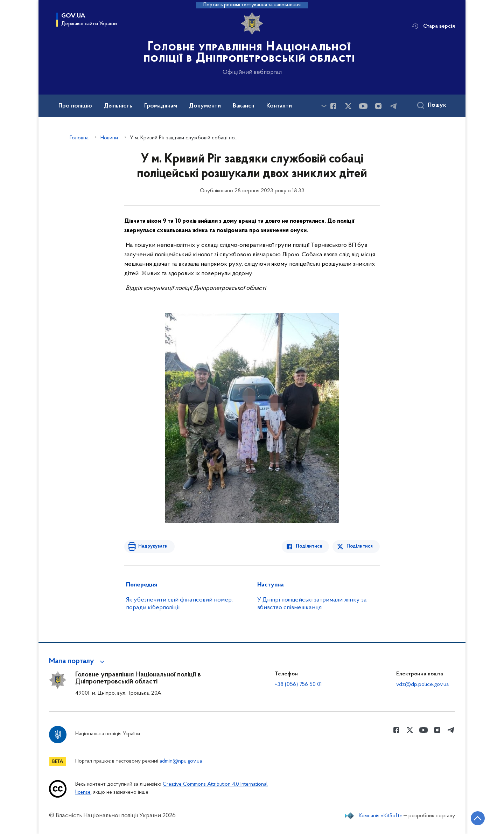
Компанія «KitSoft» (380, 816)
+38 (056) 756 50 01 (298, 684)
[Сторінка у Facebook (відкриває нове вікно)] (333, 106)
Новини (109, 138)
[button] (78, 661)
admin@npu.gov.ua (181, 761)
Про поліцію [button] (75, 106)
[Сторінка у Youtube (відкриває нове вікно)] (363, 106)
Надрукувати (153, 546)
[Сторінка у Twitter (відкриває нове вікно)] (348, 106)
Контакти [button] (279, 106)
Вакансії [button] (244, 106)
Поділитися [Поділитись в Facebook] (309, 546)
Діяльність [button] (118, 106)
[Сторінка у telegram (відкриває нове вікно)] (393, 106)
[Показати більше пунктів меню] (324, 106)
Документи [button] (205, 106)
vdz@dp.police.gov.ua (422, 684)
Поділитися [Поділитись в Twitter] (360, 546)
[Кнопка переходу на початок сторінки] (478, 818)
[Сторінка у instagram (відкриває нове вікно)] (378, 106)
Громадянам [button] (161, 106)
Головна (79, 138)
